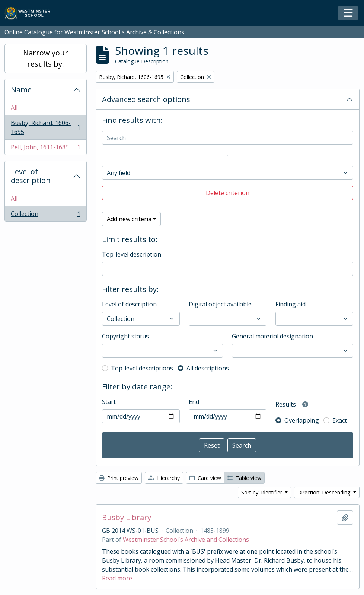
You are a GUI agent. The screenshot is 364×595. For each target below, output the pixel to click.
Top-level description (132, 254)
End (194, 402)
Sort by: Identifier (262, 492)
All (14, 108)
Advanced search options (146, 99)
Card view (205, 478)
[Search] (228, 138)
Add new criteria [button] (129, 219)
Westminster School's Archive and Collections (186, 540)
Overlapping (302, 420)
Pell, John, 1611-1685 (45, 149)
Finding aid (290, 304)
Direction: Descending (325, 492)
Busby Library (127, 518)
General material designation (272, 336)
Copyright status (125, 336)
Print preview (119, 478)
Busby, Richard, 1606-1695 (45, 127)
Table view (244, 478)
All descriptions (208, 368)
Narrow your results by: (46, 58)
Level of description (31, 176)
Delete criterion (228, 193)
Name (21, 90)
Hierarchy (164, 478)
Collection (45, 215)
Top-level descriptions (142, 368)
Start (109, 402)
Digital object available (220, 304)
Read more (117, 578)
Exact (340, 420)
